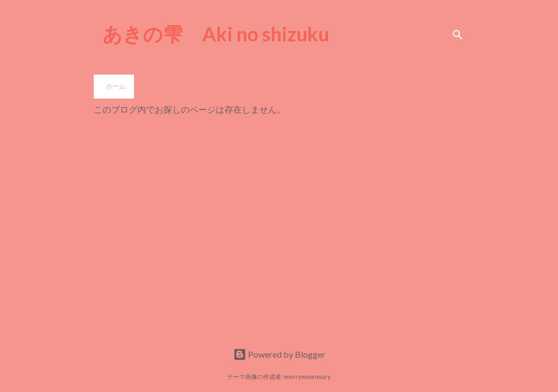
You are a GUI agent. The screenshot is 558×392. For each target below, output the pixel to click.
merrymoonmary (307, 376)
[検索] (458, 35)
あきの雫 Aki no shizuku (216, 34)
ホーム (116, 86)
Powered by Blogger (279, 354)
